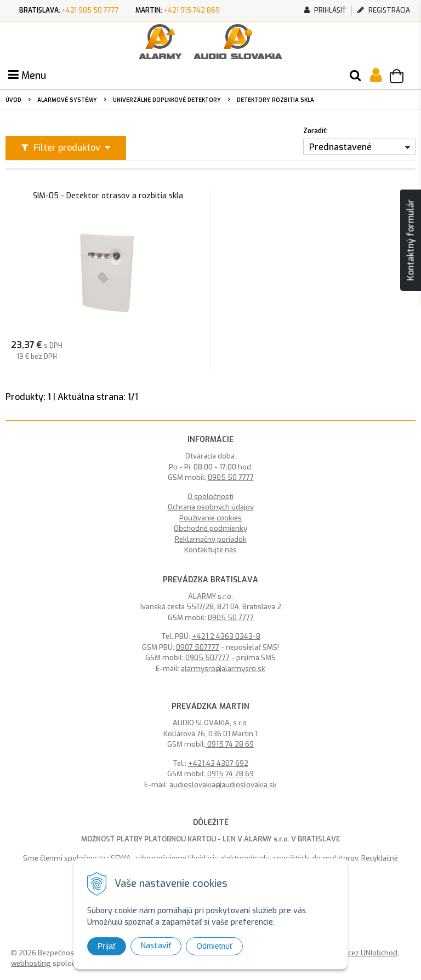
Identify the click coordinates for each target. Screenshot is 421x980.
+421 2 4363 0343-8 (226, 636)
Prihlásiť (325, 10)
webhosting (31, 963)
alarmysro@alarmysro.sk (223, 669)
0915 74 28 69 (230, 744)
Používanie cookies (210, 518)
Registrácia (384, 10)
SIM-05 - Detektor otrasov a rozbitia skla (108, 196)
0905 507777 (207, 658)
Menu (27, 76)
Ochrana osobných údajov (211, 507)
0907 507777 (198, 647)
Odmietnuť (214, 946)
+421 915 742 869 (192, 10)
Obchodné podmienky (210, 528)
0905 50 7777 (231, 477)
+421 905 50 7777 (90, 10)
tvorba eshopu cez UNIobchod (348, 953)
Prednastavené (340, 147)
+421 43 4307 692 (218, 763)
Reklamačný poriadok (211, 539)
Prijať (107, 946)
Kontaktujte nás (210, 550)
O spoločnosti (210, 497)
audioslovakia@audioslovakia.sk (223, 785)
